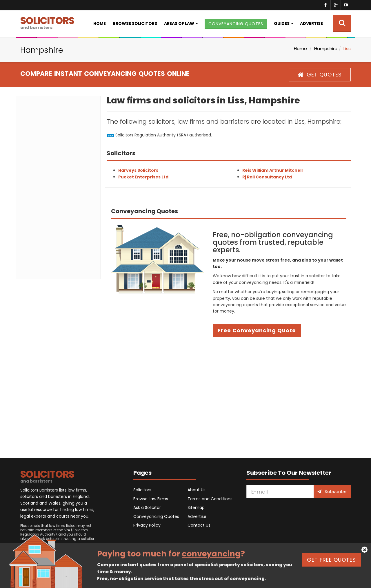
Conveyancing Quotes (156, 516)
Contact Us (199, 525)
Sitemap (196, 507)
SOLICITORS (47, 22)
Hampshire (326, 49)
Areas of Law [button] (179, 23)
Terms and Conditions (210, 499)
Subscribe (332, 492)
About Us (197, 490)
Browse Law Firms (151, 499)
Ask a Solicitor (147, 507)
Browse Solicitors (135, 23)
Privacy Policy (147, 525)
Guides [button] (282, 23)
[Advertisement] (58, 187)
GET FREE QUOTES (331, 560)
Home (100, 23)
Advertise (311, 23)
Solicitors (142, 490)
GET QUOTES (320, 75)
